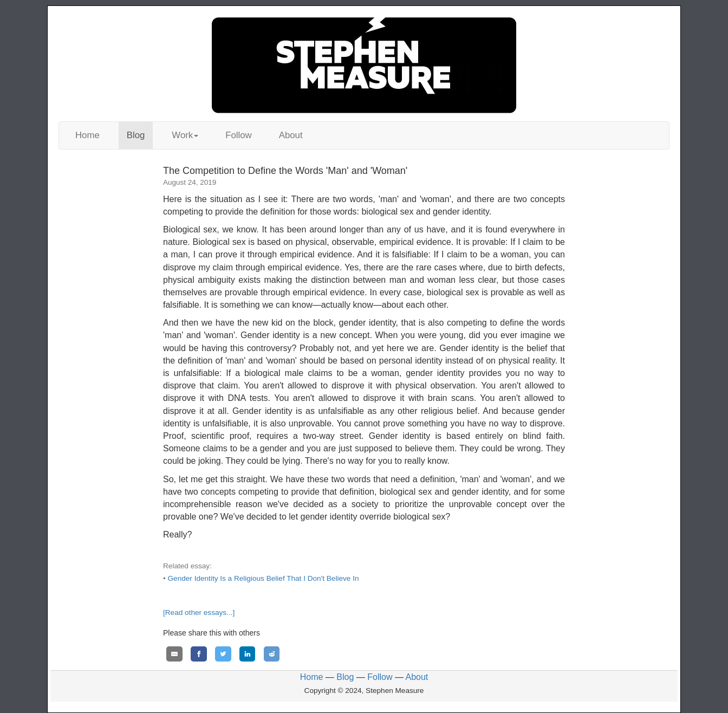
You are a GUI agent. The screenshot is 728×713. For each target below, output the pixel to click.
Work (185, 135)
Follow (239, 135)
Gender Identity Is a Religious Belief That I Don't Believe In (264, 578)
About (291, 135)
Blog (136, 135)
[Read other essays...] (199, 612)
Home (87, 135)
